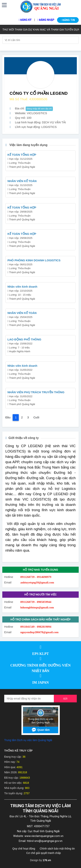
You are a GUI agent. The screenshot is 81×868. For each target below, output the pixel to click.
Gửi (65, 699)
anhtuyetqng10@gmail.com (37, 582)
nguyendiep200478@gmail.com (39, 632)
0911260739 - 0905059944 (36, 602)
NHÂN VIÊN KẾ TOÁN (22, 181)
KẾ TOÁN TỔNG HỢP (22, 155)
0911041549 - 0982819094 (36, 627)
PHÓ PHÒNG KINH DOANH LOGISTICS (34, 260)
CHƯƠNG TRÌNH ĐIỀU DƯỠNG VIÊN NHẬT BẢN (40, 668)
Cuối (36, 417)
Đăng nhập (46, 20)
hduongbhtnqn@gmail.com (37, 607)
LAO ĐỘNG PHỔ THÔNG (24, 339)
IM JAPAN (40, 683)
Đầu (8, 417)
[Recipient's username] (29, 699)
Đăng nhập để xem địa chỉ (39, 109)
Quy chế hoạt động (24, 849)
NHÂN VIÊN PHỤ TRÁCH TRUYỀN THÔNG (36, 392)
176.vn (47, 860)
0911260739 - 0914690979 (36, 577)
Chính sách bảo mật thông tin (57, 849)
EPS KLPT (40, 654)
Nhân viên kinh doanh (22, 287)
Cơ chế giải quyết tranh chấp (43, 853)
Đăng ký (25, 20)
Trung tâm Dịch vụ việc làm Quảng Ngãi (28, 740)
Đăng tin (68, 20)
